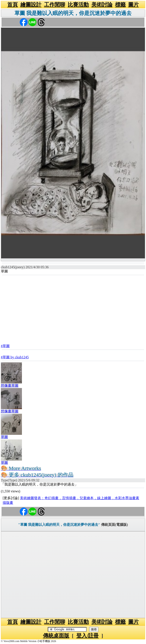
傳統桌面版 (56, 636)
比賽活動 (78, 5)
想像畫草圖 (10, 385)
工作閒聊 (55, 5)
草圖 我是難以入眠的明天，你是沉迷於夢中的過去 (73, 13)
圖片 (134, 5)
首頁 (12, 5)
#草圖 (5, 346)
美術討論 (102, 5)
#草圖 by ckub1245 (15, 357)
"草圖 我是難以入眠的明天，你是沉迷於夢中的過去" (59, 525)
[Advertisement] (73, 308)
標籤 (120, 5)
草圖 (4, 437)
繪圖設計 (31, 5)
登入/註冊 (88, 636)
